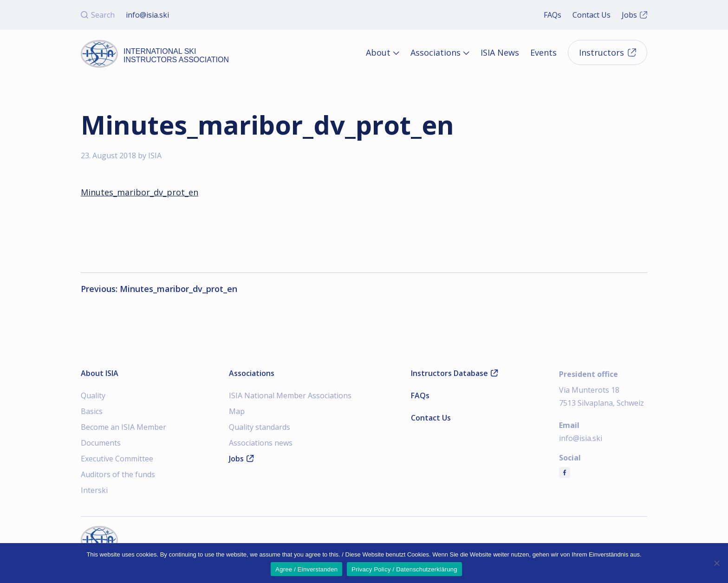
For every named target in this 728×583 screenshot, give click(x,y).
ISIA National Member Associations (290, 395)
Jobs (634, 15)
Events (543, 52)
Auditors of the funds (118, 474)
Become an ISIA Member (123, 427)
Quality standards (260, 427)
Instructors (608, 52)
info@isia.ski (147, 15)
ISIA (155, 155)
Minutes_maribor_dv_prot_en (140, 192)
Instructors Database (455, 373)
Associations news (261, 443)
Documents (101, 443)
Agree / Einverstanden (306, 569)
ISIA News (500, 52)
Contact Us (591, 15)
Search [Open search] (98, 15)
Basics (92, 411)
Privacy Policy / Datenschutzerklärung (404, 569)
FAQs (552, 15)
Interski (94, 490)
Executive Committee (117, 459)
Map (237, 411)
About (378, 52)
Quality (93, 395)
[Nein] (716, 563)
